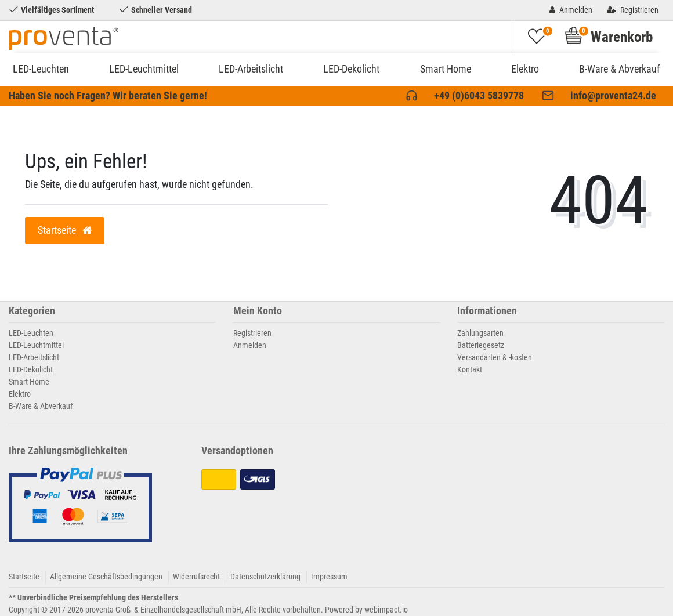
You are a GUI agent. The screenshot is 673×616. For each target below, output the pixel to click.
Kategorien (32, 311)
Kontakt (470, 369)
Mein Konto (258, 311)
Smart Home (446, 69)
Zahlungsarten (480, 333)
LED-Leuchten (41, 69)
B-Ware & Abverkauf (620, 69)
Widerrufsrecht (196, 577)
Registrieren (252, 333)
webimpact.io (386, 610)
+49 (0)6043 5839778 (479, 96)
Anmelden (250, 345)
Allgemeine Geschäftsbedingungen (106, 577)
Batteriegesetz (481, 345)
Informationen (487, 311)
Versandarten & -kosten (495, 357)
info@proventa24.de (613, 96)
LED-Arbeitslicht (251, 69)
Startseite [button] (65, 230)
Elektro (525, 69)
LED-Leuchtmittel (144, 69)
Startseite (24, 577)
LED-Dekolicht (351, 69)
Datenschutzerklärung (265, 577)
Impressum (329, 577)
